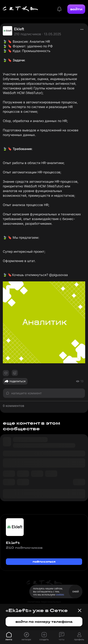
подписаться (44, 562)
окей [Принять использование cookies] (75, 591)
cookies (60, 595)
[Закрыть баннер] (80, 610)
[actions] (82, 29)
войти (76, 9)
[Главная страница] (20, 9)
